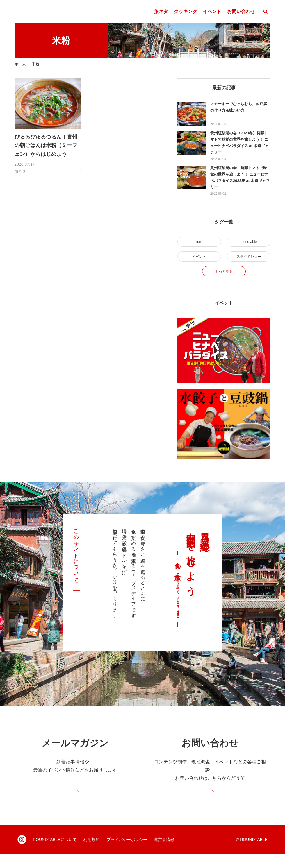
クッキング (186, 12)
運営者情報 (164, 853)
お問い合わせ (241, 12)
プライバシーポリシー (127, 853)
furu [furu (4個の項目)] (199, 242)
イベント (212, 12)
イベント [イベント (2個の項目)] (199, 261)
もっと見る (224, 279)
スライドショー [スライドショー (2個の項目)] (249, 261)
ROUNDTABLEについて (55, 853)
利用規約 (92, 853)
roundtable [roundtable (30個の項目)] (249, 242)
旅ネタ (161, 12)
